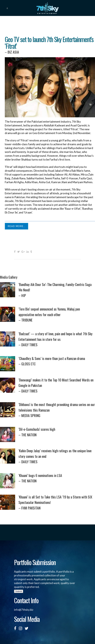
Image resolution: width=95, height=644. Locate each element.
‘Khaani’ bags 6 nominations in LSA (57, 478)
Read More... (16, 226)
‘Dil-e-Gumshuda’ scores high (57, 432)
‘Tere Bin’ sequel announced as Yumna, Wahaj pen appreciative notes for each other (57, 315)
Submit (19, 591)
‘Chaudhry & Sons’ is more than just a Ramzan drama (57, 361)
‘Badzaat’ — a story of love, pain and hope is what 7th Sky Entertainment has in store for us (57, 339)
